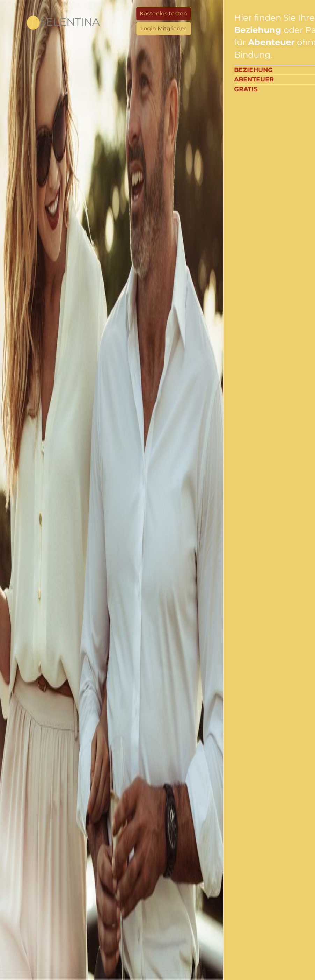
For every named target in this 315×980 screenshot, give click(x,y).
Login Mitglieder (199, 28)
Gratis (267, 89)
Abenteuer (275, 79)
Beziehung (274, 70)
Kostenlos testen (199, 13)
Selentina (56, 22)
